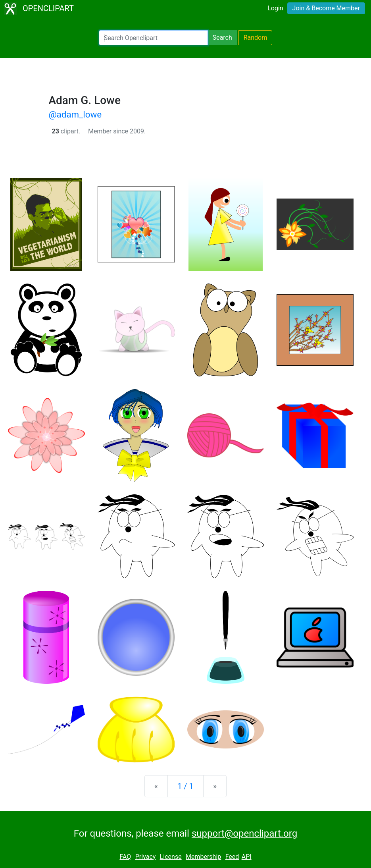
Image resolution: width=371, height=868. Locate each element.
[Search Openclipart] (153, 38)
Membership (203, 857)
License (171, 857)
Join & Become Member (326, 8)
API (247, 857)
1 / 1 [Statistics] (185, 786)
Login (275, 8)
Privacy (146, 857)
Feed (232, 857)
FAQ (125, 857)
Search (222, 38)
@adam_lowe (75, 114)
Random (256, 38)
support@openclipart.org (244, 833)
